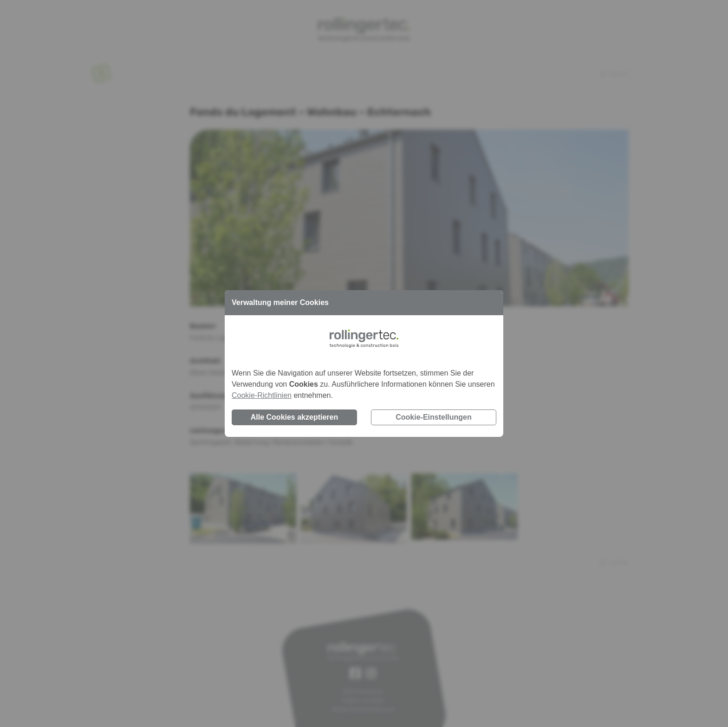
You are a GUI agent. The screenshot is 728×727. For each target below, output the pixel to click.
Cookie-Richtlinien (262, 395)
